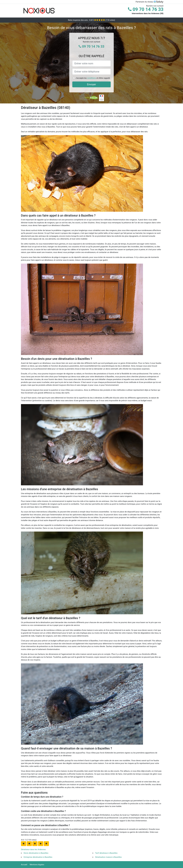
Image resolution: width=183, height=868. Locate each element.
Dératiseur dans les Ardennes (33, 849)
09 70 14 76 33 (146, 9)
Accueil (24, 865)
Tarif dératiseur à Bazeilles (106, 853)
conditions (91, 78)
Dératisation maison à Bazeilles (108, 857)
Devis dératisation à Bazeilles (36, 853)
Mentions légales (37, 865)
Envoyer (91, 84)
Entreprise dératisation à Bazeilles (38, 857)
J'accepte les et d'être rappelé (93, 78)
